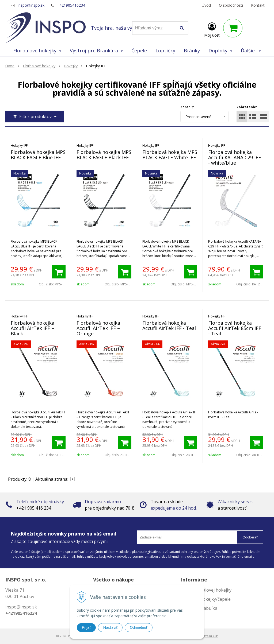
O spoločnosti (231, 5)
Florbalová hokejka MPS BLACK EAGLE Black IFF (104, 155)
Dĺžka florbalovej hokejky (206, 590)
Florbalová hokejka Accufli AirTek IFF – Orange (98, 328)
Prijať (86, 627)
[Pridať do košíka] (59, 272)
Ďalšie (251, 51)
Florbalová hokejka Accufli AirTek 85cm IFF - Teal (235, 328)
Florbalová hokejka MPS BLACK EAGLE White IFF (170, 155)
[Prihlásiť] (212, 29)
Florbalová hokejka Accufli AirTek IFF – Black (33, 328)
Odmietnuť (139, 627)
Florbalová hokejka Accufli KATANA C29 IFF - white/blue (235, 157)
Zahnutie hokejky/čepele (206, 599)
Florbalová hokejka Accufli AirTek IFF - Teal (169, 325)
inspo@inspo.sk (31, 5)
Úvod (206, 5)
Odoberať (250, 537)
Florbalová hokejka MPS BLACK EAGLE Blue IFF (38, 155)
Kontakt (258, 5)
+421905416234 (71, 5)
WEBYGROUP (208, 636)
